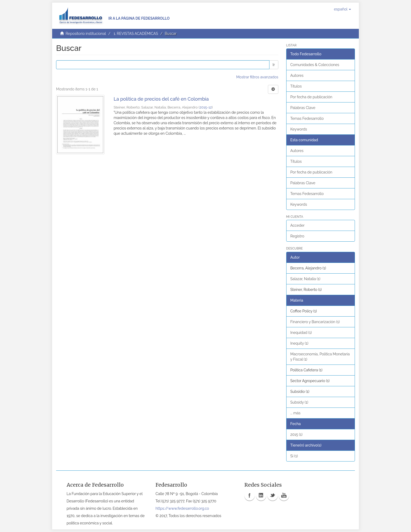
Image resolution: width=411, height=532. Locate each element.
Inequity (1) (299, 343)
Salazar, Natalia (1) (305, 279)
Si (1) (294, 456)
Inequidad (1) (301, 333)
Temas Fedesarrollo (307, 118)
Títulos (296, 86)
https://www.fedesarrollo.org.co (182, 508)
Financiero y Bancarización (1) (315, 322)
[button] (342, 9)
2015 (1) (297, 435)
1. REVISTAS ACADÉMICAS (136, 34)
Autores (297, 75)
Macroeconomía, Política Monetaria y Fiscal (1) (320, 357)
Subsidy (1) (299, 402)
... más (296, 413)
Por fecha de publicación (311, 97)
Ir (274, 65)
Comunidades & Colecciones (315, 65)
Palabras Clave (303, 108)
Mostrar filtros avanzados (257, 77)
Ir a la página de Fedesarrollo (139, 18)
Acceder (298, 225)
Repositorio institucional (86, 34)
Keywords (299, 129)
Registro (297, 236)
